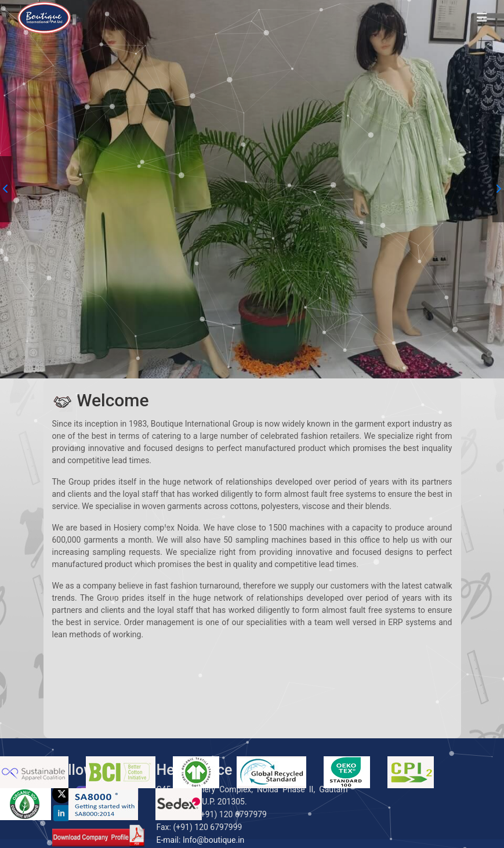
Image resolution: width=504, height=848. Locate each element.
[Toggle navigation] (482, 17)
